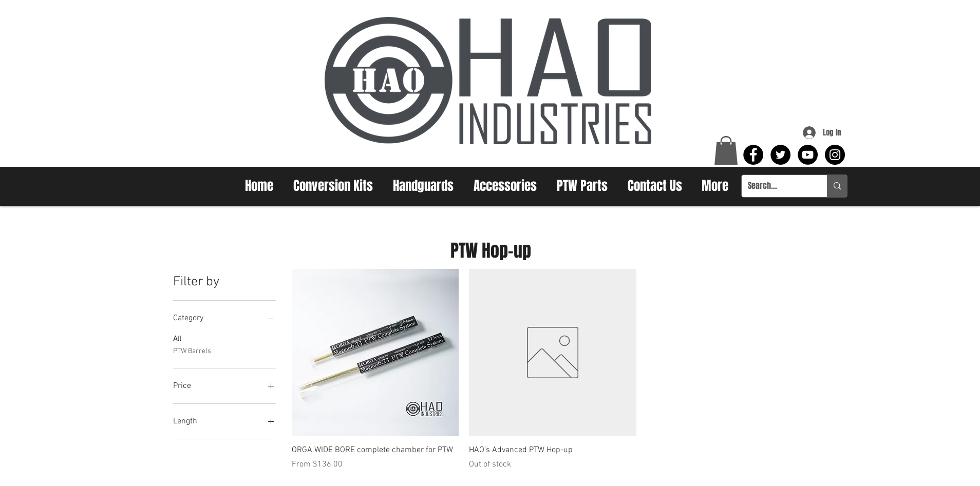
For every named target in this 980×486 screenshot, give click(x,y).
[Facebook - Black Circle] (753, 155)
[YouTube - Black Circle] (808, 155)
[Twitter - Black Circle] (780, 155)
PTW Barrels (192, 351)
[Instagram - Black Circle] (835, 155)
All (177, 338)
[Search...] (777, 186)
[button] (726, 150)
